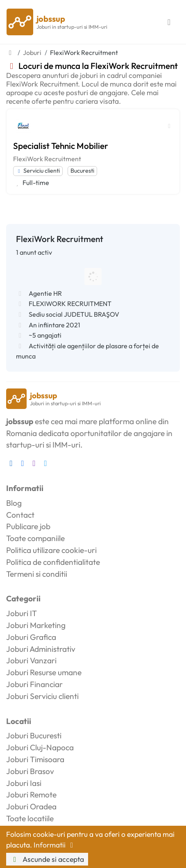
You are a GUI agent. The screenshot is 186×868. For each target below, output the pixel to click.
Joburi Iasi (24, 783)
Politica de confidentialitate (53, 562)
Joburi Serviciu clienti (42, 696)
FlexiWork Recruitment (47, 159)
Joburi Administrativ (41, 649)
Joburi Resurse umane (44, 672)
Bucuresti (82, 171)
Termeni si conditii (37, 574)
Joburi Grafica (31, 637)
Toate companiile (35, 538)
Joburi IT (22, 613)
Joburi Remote (31, 795)
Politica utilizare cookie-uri (51, 550)
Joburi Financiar (34, 684)
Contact (20, 515)
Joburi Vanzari (31, 660)
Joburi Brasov (30, 771)
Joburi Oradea (31, 806)
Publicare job (28, 526)
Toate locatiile (30, 818)
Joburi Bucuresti (34, 736)
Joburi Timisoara (35, 759)
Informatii (55, 845)
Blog (14, 503)
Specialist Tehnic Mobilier (61, 146)
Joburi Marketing (36, 625)
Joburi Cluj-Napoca (40, 747)
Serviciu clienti (38, 171)
